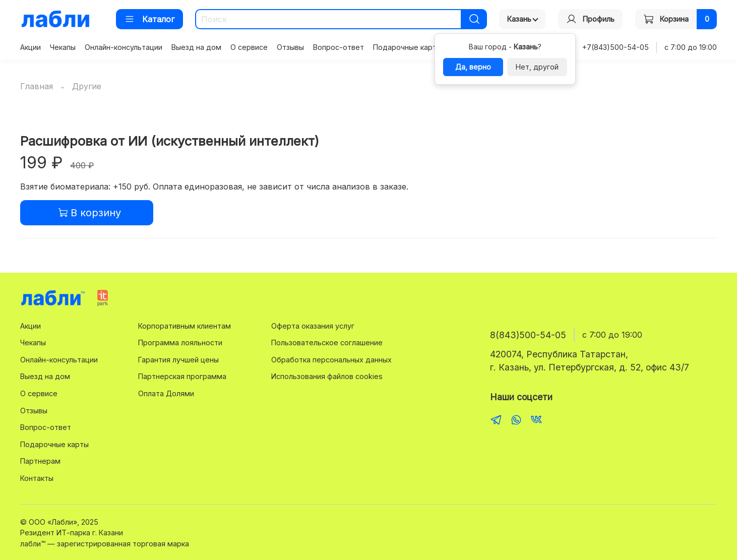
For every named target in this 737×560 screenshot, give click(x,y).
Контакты (37, 478)
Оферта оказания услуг (313, 326)
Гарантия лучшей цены (178, 360)
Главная (37, 86)
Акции (30, 47)
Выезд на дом (196, 47)
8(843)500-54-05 (528, 335)
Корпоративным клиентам (185, 326)
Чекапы (63, 47)
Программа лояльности (180, 343)
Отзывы (290, 47)
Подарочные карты (407, 47)
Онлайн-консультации (124, 47)
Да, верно (473, 67)
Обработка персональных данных (331, 360)
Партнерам (40, 461)
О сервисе (249, 47)
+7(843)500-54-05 (616, 47)
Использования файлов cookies (327, 376)
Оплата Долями (166, 393)
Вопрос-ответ (339, 47)
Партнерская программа (182, 376)
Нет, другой (537, 67)
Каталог (149, 19)
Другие (87, 86)
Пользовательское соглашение (327, 343)
